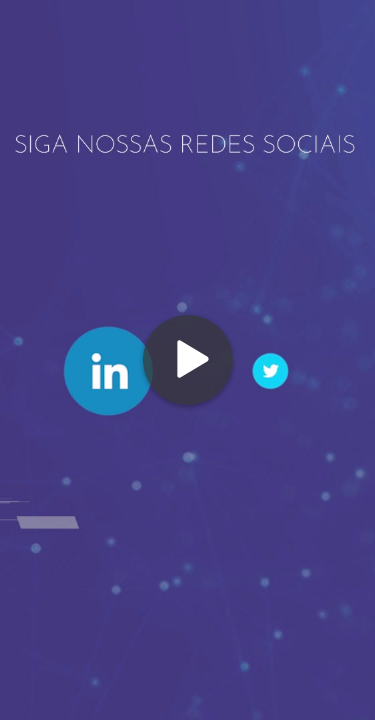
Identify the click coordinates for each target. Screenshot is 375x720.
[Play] (188, 360)
